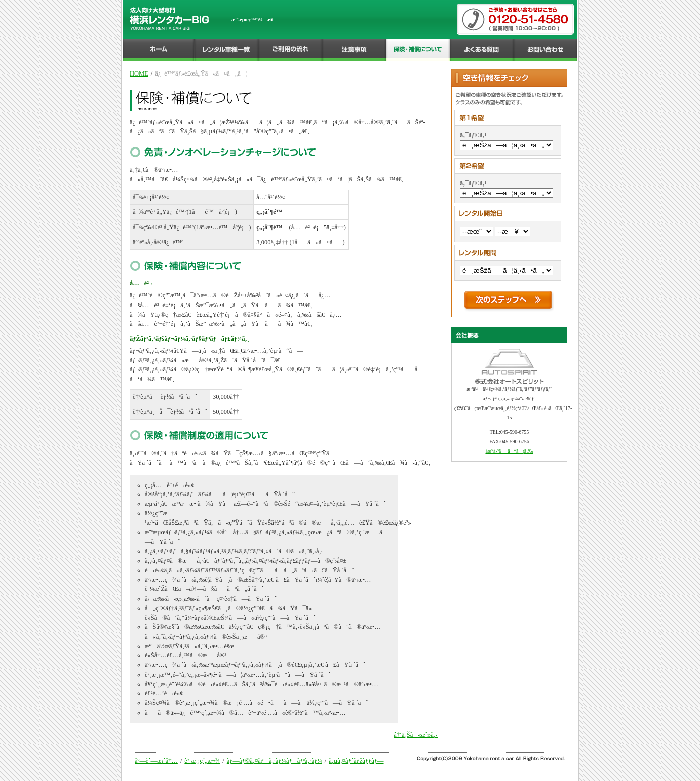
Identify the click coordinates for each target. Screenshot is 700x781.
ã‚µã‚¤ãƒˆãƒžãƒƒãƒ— (356, 761)
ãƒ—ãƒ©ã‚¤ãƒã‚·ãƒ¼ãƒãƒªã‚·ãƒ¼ (275, 761)
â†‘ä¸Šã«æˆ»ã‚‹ (416, 735)
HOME (139, 73)
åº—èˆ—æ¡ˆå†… (156, 761)
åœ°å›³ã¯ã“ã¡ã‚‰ (509, 451)
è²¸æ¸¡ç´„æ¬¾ (202, 761)
